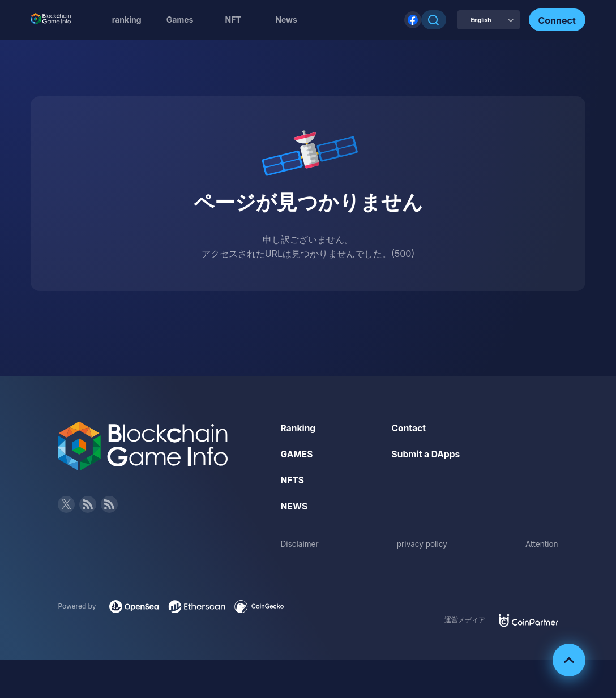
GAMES (298, 454)
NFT (233, 20)
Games (180, 20)
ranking (127, 20)
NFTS (293, 479)
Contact (409, 428)
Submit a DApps (427, 454)
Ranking (299, 428)
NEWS (295, 506)
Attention (541, 543)
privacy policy (422, 543)
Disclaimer (300, 543)
